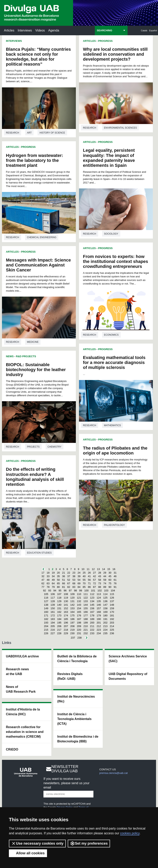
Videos (40, 30)
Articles (9, 30)
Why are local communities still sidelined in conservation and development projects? (115, 54)
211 (92, 626)
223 (99, 630)
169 (105, 612)
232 (86, 633)
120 (72, 598)
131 (72, 601)
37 (69, 576)
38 (74, 576)
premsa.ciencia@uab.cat (113, 773)
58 (100, 580)
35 (58, 576)
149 (46, 608)
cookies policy (130, 833)
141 (66, 605)
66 (63, 583)
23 (74, 573)
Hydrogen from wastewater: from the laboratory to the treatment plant (35, 160)
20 (58, 573)
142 (72, 605)
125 (105, 598)
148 (112, 605)
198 (79, 623)
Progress (28, 147)
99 (81, 591)
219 (72, 630)
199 (86, 623)
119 (66, 598)
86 (89, 587)
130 (66, 601)
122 (86, 598)
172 (53, 615)
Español (153, 31)
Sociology (111, 234)
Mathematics (112, 425)
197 (72, 623)
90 (110, 587)
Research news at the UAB (17, 672)
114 (105, 594)
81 (63, 587)
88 (100, 587)
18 (48, 573)
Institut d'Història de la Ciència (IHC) (23, 712)
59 (105, 580)
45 (110, 576)
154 (79, 608)
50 (58, 580)
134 (92, 601)
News (10, 356)
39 (79, 576)
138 (46, 605)
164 (72, 612)
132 (79, 601)
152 (66, 608)
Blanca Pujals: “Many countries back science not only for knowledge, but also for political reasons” (38, 57)
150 (53, 608)
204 (46, 626)
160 (46, 612)
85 (84, 587)
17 (43, 573)
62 (43, 583)
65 (58, 583)
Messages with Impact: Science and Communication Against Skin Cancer (38, 265)
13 (98, 569)
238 (80, 638)
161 (53, 612)
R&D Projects (26, 356)
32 (43, 576)
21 (63, 573)
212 (99, 626)
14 (103, 569)
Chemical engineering (42, 237)
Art (29, 133)
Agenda (54, 30)
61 (115, 580)
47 (43, 580)
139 (53, 605)
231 (79, 633)
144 (86, 605)
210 (86, 626)
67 (69, 583)
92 (44, 591)
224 (105, 630)
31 (115, 573)
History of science (52, 133)
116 (46, 598)
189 (92, 619)
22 (69, 573)
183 (53, 619)
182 (46, 619)
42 (94, 576)
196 (66, 623)
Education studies (39, 553)
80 (58, 587)
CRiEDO (12, 749)
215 (46, 630)
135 (99, 601)
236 (112, 633)
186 (72, 619)
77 (43, 587)
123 (92, 598)
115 (112, 594)
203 (112, 623)
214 (112, 626)
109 (72, 594)
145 (92, 605)
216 (53, 630)
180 (105, 615)
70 (84, 583)
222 (92, 630)
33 (48, 576)
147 (105, 605)
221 (86, 630)
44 (105, 576)
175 (72, 615)
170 (112, 612)
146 (99, 605)
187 (79, 619)
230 (72, 633)
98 (75, 591)
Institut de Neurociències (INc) (76, 699)
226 (46, 633)
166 (86, 612)
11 (88, 569)
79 (53, 587)
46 (115, 576)
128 (53, 601)
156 (92, 608)
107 (59, 594)
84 (79, 587)
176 (79, 615)
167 (92, 612)
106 (53, 594)
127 (46, 601)
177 (86, 615)
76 (115, 583)
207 (66, 626)
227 (53, 633)
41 (89, 576)
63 (48, 583)
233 (92, 633)
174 (66, 615)
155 (86, 608)
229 (66, 633)
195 (59, 623)
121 (79, 598)
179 (99, 615)
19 (53, 573)
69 (79, 583)
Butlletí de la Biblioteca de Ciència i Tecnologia (77, 659)
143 (79, 605)
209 (79, 626)
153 (72, 608)
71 (89, 583)
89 (105, 587)
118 (59, 598)
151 (59, 608)
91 (115, 587)
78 (48, 587)
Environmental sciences (120, 128)
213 (105, 626)
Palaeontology (114, 525)
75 (110, 583)
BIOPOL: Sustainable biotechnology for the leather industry (36, 370)
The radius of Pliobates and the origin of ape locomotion (115, 451)
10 (83, 569)
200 (92, 623)
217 (59, 630)
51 (63, 580)
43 (100, 576)
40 (84, 576)
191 (105, 619)
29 (105, 573)
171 (46, 615)
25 (84, 573)
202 (105, 623)
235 (105, 633)
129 (59, 601)
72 (94, 583)
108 (66, 594)
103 (106, 591)
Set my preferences (89, 843)
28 (100, 573)
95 (60, 591)
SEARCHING (104, 30)
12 (93, 569)
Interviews (25, 30)
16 (114, 569)
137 (112, 601)
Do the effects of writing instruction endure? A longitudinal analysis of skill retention (35, 477)
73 (100, 583)
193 (46, 623)
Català (144, 31)
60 (110, 580)
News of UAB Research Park (21, 689)
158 (105, 608)
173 (59, 615)
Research (13, 133)
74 (105, 583)
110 (79, 594)
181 (112, 615)
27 (94, 573)
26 (89, 573)
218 (66, 630)
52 (69, 580)
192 (112, 619)
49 (53, 580)
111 (86, 594)
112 (92, 594)
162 (59, 612)
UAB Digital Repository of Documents (128, 676)
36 (63, 576)
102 (100, 591)
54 (79, 580)
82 (69, 587)
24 (79, 573)
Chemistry (55, 447)
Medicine (33, 342)
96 (65, 591)
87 (94, 587)
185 (66, 619)
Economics (111, 335)
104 (113, 591)
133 (86, 601)
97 (70, 591)
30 (110, 573)
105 (46, 594)
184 (59, 619)
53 (74, 580)
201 (99, 623)
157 (99, 608)
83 (74, 587)
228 (59, 633)
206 (59, 626)
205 (53, 626)
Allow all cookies (28, 853)
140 (59, 605)
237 (73, 638)
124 (99, 598)
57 (94, 580)
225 (112, 630)
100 (87, 591)
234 (99, 633)
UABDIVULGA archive (22, 656)
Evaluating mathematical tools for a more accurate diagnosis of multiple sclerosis (114, 362)
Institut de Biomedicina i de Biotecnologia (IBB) (78, 739)
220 (79, 630)
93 (50, 591)
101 (93, 591)
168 (99, 612)
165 (79, 612)
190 (99, 619)
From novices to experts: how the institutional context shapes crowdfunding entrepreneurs (116, 261)
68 (74, 583)
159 (112, 608)
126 (112, 598)
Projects (33, 447)
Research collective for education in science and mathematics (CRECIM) (25, 732)
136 (105, 601)
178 (92, 615)
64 (53, 583)
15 (109, 569)
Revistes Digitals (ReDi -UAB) (70, 676)
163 (66, 612)
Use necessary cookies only (37, 843)
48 (48, 580)
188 (86, 619)
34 (53, 576)
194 (53, 623)
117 (53, 598)
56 (89, 580)
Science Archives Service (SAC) (128, 659)
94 (55, 591)
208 (72, 626)
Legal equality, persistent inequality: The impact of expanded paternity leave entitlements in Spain (109, 158)
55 (84, 580)
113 (99, 594)
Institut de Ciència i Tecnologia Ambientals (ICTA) (74, 719)
